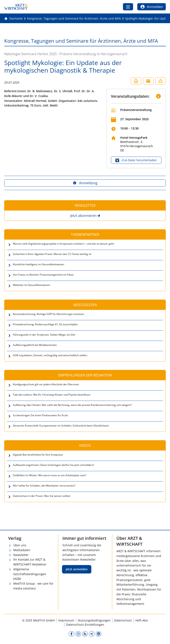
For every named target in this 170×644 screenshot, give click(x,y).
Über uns (20, 545)
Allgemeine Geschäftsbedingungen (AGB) (30, 574)
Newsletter (21, 555)
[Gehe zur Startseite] (13, 19)
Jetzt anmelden (77, 569)
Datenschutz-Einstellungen (85, 625)
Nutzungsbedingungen (94, 620)
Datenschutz (123, 620)
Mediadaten (22, 550)
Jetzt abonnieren (83, 216)
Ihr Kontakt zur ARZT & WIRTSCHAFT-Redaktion (30, 562)
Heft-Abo (142, 620)
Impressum (66, 620)
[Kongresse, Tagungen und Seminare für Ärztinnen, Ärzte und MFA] (74, 19)
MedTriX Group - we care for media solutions (33, 586)
